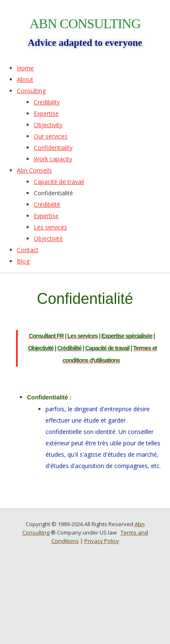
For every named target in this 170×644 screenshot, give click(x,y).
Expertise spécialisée (127, 336)
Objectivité (41, 348)
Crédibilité (69, 348)
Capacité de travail (107, 348)
